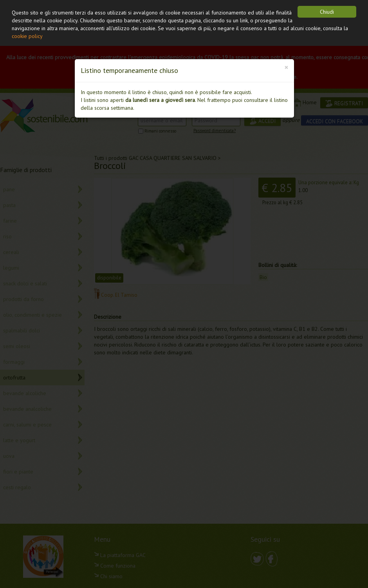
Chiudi (327, 12)
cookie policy (27, 36)
